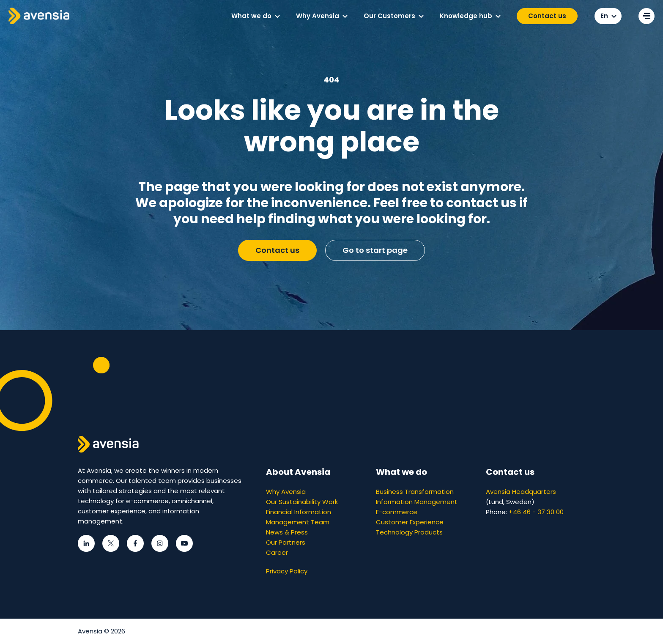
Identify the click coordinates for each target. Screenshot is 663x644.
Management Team (298, 522)
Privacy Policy (287, 571)
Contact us (547, 16)
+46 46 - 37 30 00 (536, 512)
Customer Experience (410, 522)
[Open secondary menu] (647, 16)
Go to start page (375, 250)
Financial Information (299, 512)
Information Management (417, 502)
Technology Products (409, 532)
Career (277, 552)
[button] (277, 16)
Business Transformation (415, 492)
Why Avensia (286, 492)
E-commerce (397, 512)
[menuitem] (255, 16)
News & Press (287, 532)
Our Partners (286, 542)
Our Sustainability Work (302, 502)
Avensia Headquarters (521, 492)
